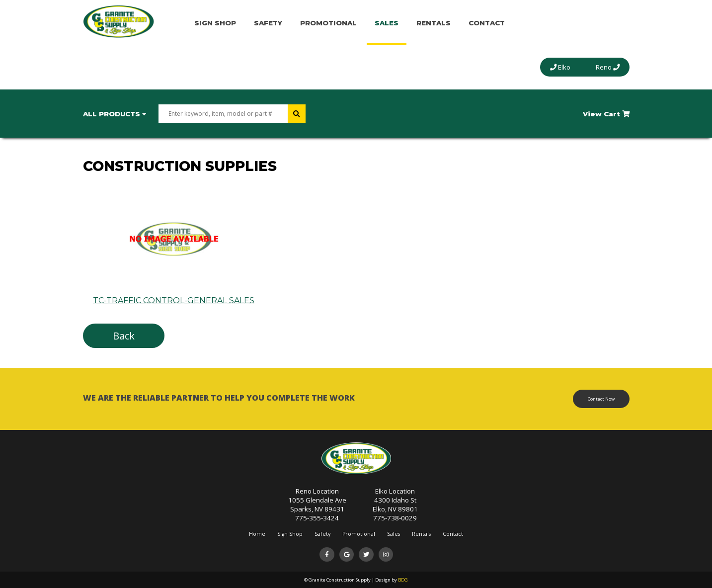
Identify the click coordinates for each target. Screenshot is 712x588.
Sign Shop (215, 23)
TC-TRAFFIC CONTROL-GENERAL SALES (174, 296)
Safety (268, 23)
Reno (608, 67)
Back (124, 336)
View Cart (606, 114)
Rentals (434, 23)
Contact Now (601, 399)
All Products (115, 114)
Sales (387, 23)
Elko (560, 67)
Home (257, 534)
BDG (403, 580)
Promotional (328, 23)
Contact (487, 23)
